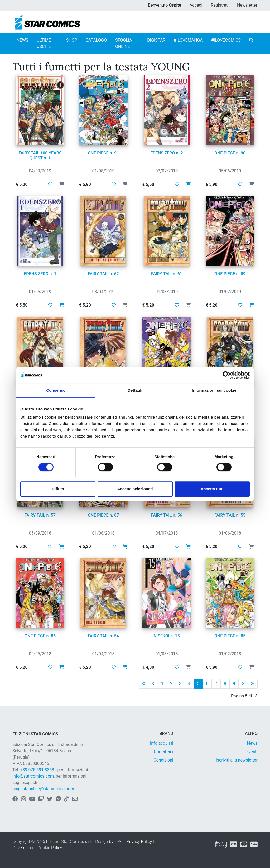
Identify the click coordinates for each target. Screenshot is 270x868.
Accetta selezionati (135, 489)
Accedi (196, 5)
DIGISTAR (156, 40)
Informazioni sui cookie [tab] (214, 390)
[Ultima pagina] (252, 684)
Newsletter (247, 5)
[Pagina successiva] (243, 684)
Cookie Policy (50, 848)
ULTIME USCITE (44, 43)
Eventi (252, 752)
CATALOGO (96, 40)
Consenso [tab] (56, 390)
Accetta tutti (212, 489)
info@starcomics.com (33, 776)
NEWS (22, 40)
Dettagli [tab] (135, 390)
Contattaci (163, 752)
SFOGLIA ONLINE (124, 43)
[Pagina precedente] (153, 684)
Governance (23, 848)
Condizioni (163, 760)
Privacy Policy (139, 842)
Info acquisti (162, 743)
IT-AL (119, 842)
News (252, 743)
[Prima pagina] (144, 684)
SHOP (72, 40)
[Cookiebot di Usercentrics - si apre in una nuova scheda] (227, 375)
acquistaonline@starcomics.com (43, 789)
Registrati (220, 5)
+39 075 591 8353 (37, 770)
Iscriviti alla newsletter (237, 760)
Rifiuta (58, 489)
